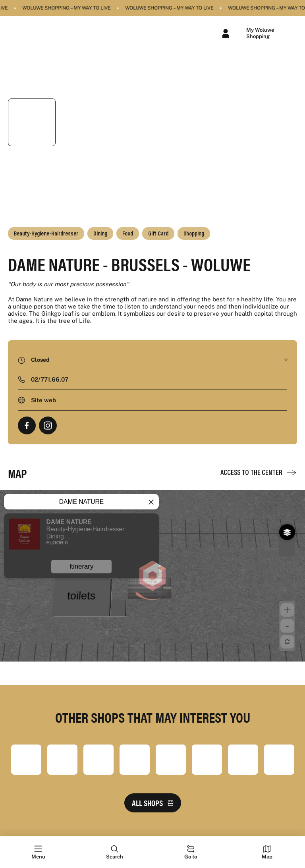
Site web (43, 400)
